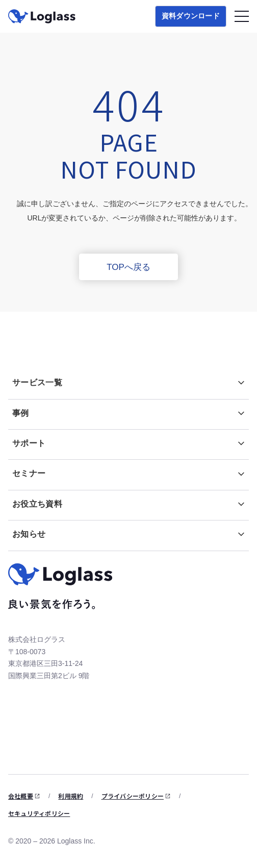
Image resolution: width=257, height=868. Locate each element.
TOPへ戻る (128, 267)
